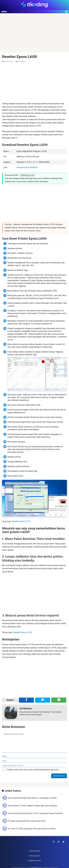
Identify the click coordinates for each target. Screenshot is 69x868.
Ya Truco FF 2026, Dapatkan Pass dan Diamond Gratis (32, 829)
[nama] (35, 756)
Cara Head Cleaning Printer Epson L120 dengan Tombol (32, 798)
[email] (35, 761)
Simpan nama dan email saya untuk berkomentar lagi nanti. (33, 770)
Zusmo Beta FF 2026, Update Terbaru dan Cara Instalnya (33, 806)
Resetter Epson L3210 (23, 632)
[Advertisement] (34, 34)
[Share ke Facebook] (26, 700)
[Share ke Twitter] (43, 700)
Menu (4, 12)
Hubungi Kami (34, 851)
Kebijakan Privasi (34, 861)
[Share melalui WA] (59, 700)
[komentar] (34, 742)
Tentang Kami (34, 856)
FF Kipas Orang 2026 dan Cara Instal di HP (27, 821)
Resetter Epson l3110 (21, 521)
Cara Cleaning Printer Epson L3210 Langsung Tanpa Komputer (35, 813)
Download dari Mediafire (27, 167)
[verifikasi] (35, 766)
